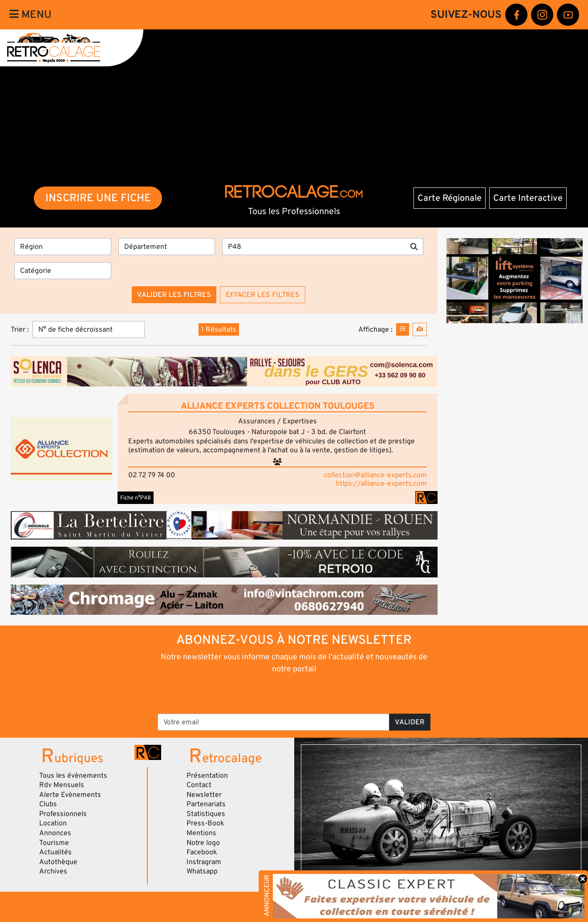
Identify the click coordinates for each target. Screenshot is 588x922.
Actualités (55, 852)
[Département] (167, 247)
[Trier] (89, 329)
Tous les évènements (73, 776)
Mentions (201, 833)
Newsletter (204, 795)
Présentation (207, 776)
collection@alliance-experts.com (375, 475)
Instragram (204, 862)
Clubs (48, 804)
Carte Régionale (450, 198)
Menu (30, 14)
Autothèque (58, 862)
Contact (199, 785)
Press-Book (205, 823)
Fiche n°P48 (136, 498)
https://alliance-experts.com (381, 483)
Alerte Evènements (70, 795)
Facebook (202, 852)
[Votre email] (274, 722)
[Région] (63, 247)
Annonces (55, 833)
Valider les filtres (174, 295)
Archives (53, 871)
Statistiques (206, 814)
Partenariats (206, 804)
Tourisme (54, 843)
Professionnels (63, 814)
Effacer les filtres (263, 295)
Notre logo (203, 843)
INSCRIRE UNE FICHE (98, 198)
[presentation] (282, 693)
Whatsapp (202, 871)
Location (53, 823)
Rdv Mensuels (62, 785)
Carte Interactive (528, 198)
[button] (61, 449)
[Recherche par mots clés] (313, 247)
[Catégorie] (63, 271)
